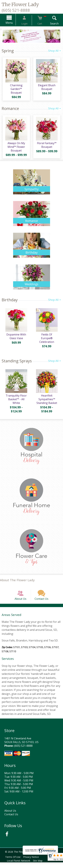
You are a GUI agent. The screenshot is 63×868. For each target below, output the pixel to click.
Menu (13, 23)
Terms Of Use (14, 863)
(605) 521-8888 (16, 10)
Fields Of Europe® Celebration (47, 338)
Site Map (40, 866)
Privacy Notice (33, 863)
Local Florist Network (19, 866)
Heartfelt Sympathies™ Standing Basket (47, 401)
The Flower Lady (20, 5)
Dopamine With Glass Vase (16, 338)
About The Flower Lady (17, 582)
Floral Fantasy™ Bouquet (47, 146)
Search (50, 24)
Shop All (55, 51)
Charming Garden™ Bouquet (16, 88)
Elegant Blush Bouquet (47, 88)
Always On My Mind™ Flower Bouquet (16, 148)
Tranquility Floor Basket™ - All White (16, 401)
